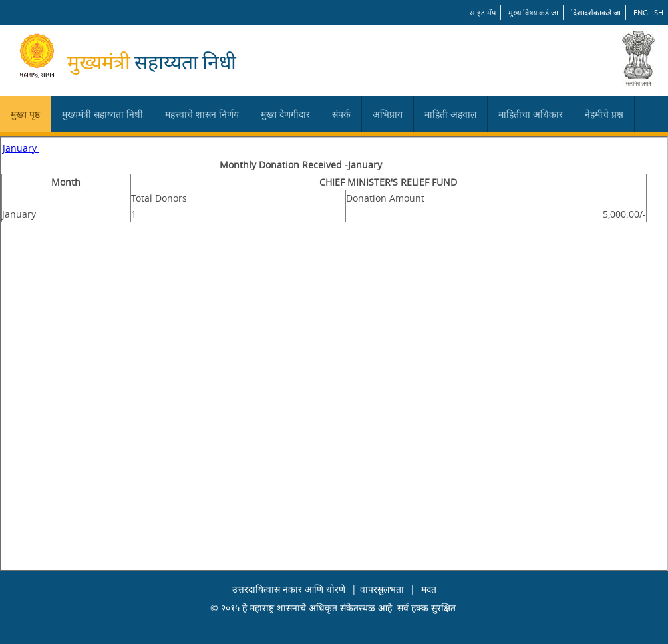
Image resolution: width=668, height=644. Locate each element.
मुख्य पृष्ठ (25, 114)
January (21, 148)
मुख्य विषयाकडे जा (533, 12)
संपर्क (341, 114)
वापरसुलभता (382, 589)
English (648, 12)
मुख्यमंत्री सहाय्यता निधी (102, 114)
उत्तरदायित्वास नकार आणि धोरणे (289, 589)
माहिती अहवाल (450, 114)
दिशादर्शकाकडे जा (596, 12)
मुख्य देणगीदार (285, 114)
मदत (429, 589)
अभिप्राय (388, 114)
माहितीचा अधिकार (531, 114)
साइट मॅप (483, 12)
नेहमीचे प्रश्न (604, 114)
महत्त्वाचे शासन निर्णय (202, 114)
